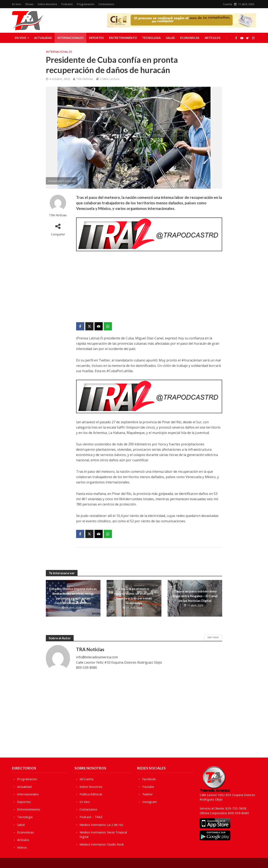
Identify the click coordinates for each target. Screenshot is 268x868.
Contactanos (106, 4)
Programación (86, 4)
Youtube (148, 787)
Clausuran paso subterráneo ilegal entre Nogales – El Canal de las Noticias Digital (195, 596)
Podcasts (67, 4)
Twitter (148, 794)
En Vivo (17, 4)
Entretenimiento (123, 38)
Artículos (212, 38)
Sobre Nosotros (47, 4)
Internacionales (70, 38)
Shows (29, 4)
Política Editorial (91, 794)
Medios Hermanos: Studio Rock (102, 844)
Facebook (149, 779)
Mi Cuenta (87, 779)
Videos (22, 847)
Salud (170, 38)
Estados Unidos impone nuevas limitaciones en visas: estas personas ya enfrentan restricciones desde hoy (73, 596)
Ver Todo (213, 637)
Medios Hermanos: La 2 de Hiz (101, 825)
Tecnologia (151, 38)
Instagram (149, 802)
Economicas (190, 38)
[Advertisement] (149, 287)
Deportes (96, 38)
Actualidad (43, 38)
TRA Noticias (85, 79)
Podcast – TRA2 (91, 817)
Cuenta (227, 4)
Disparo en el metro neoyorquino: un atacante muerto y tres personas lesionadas (134, 596)
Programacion (27, 779)
